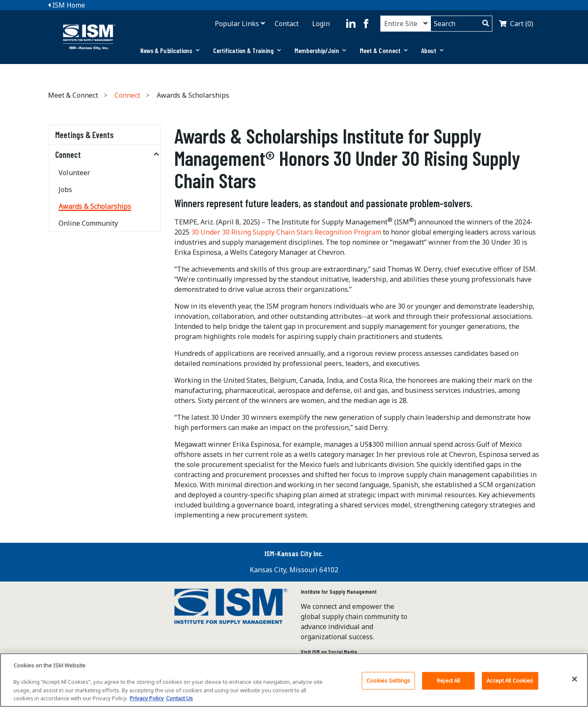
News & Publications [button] (170, 50)
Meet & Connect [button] (384, 50)
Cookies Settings (388, 683)
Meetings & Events (84, 135)
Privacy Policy (147, 701)
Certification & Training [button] (247, 50)
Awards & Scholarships (95, 206)
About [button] (432, 50)
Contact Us (179, 701)
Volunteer (74, 173)
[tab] (170, 51)
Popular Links (237, 24)
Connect (127, 95)
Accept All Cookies (510, 683)
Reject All (448, 683)
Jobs (65, 189)
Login (321, 24)
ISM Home (67, 5)
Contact (287, 24)
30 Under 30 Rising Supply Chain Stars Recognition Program (286, 232)
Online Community (88, 223)
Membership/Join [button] (320, 50)
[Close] (575, 682)
